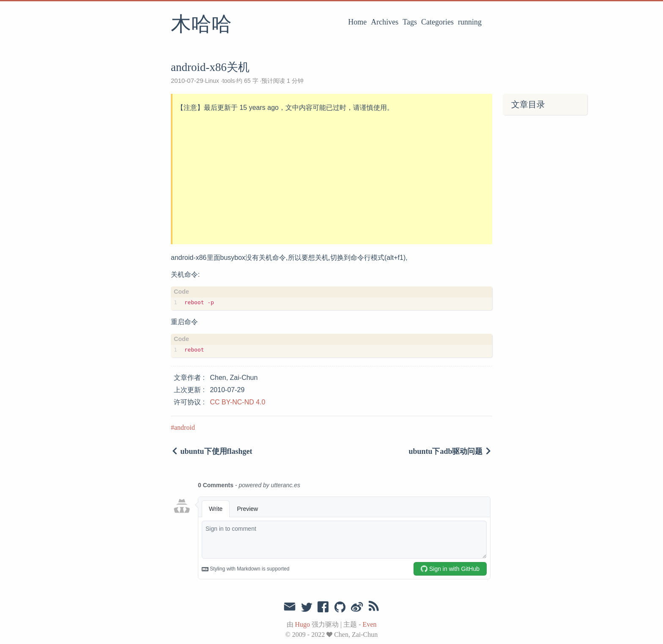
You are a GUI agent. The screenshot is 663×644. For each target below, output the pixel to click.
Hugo (303, 624)
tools (229, 81)
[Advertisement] (332, 179)
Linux (212, 81)
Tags (410, 22)
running (470, 22)
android (185, 427)
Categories (437, 22)
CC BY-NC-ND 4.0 (237, 402)
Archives (385, 22)
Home (357, 22)
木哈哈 (201, 25)
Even (370, 624)
